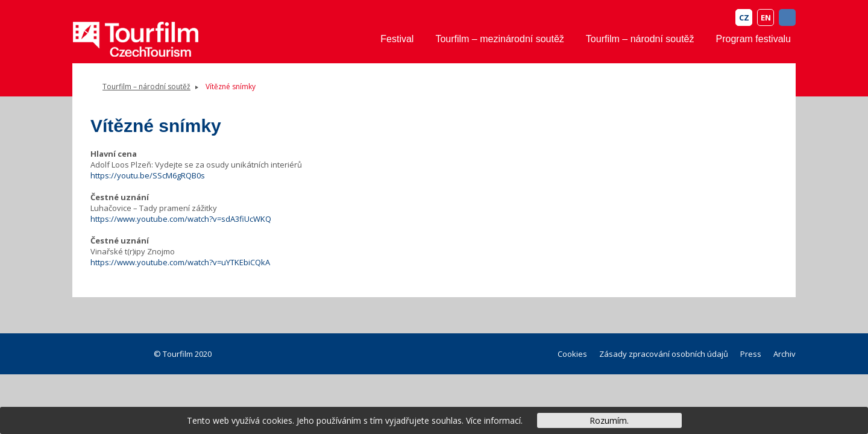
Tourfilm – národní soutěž (640, 39)
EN (766, 17)
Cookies (572, 354)
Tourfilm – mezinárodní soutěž (499, 39)
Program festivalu (754, 39)
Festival (397, 39)
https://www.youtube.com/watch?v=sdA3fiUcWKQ (181, 219)
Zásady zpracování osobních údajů (664, 354)
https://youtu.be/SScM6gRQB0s (148, 175)
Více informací (493, 420)
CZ (744, 17)
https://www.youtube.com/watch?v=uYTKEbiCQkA (180, 262)
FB (787, 17)
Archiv (785, 354)
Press (751, 354)
